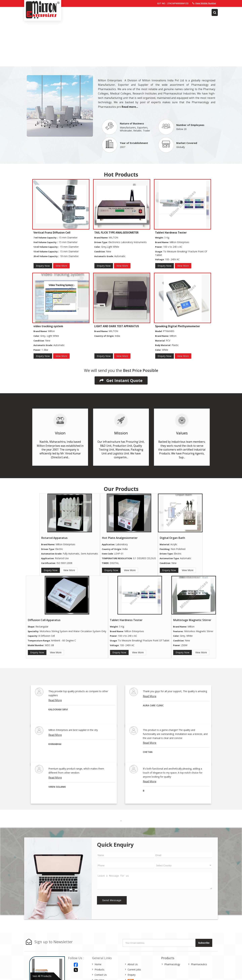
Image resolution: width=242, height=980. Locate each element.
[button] (206, 3)
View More (61, 266)
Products (99, 969)
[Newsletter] (159, 943)
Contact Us (101, 975)
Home (98, 964)
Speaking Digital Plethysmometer (178, 326)
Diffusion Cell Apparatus (44, 620)
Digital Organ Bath (172, 538)
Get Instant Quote (121, 380)
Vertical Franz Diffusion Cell (52, 233)
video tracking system (48, 326)
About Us (133, 964)
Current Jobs (134, 969)
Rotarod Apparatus (54, 538)
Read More (55, 700)
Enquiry (132, 975)
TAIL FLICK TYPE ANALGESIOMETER (116, 233)
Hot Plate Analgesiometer (120, 538)
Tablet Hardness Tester (171, 233)
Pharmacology (172, 964)
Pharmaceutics (199, 964)
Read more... (130, 107)
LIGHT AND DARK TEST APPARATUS (117, 326)
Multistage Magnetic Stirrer (192, 620)
